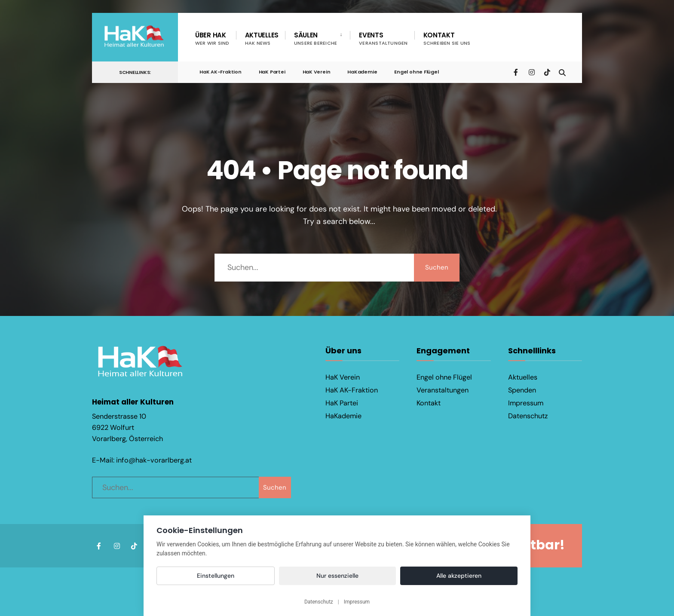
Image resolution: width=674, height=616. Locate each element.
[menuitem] (317, 39)
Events (383, 38)
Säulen (316, 38)
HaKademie (362, 72)
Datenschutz (528, 416)
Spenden (522, 390)
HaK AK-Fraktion (221, 72)
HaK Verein (317, 72)
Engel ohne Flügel (416, 72)
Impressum (526, 403)
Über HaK (212, 38)
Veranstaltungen (443, 390)
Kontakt (447, 38)
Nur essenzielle (337, 576)
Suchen (436, 267)
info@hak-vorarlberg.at (154, 459)
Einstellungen (216, 576)
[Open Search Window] (561, 72)
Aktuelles (262, 38)
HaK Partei (272, 72)
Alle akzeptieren (459, 576)
